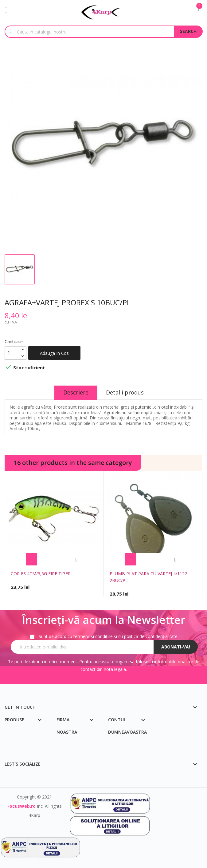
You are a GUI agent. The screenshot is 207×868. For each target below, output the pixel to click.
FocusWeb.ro (21, 806)
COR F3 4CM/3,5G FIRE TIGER (41, 574)
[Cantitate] (12, 353)
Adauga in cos (54, 353)
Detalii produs (125, 392)
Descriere (76, 392)
